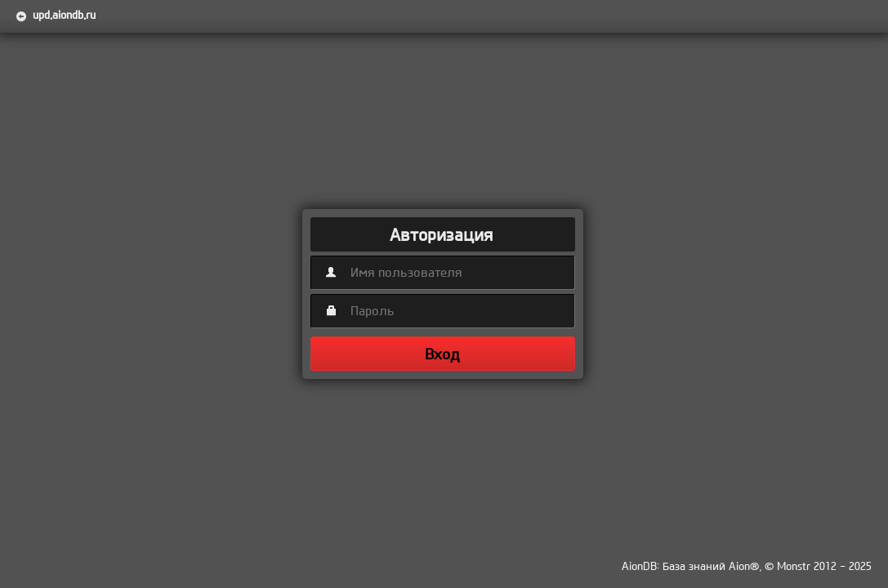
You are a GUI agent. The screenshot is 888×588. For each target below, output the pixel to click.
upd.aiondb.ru (64, 15)
